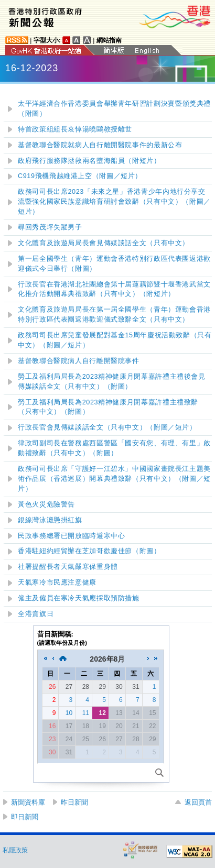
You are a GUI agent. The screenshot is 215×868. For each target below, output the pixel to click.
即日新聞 (25, 817)
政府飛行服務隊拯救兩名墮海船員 (89, 161)
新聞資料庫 (28, 802)
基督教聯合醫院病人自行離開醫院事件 (79, 361)
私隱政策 (15, 850)
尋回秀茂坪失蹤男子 (50, 227)
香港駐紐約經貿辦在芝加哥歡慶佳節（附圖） (89, 551)
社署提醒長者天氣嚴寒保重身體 (68, 567)
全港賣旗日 (36, 614)
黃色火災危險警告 (46, 504)
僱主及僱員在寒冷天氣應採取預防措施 (79, 598)
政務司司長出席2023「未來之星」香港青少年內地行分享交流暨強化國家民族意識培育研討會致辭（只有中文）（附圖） (114, 202)
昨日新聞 (74, 802)
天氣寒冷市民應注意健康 (57, 583)
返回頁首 (198, 802)
